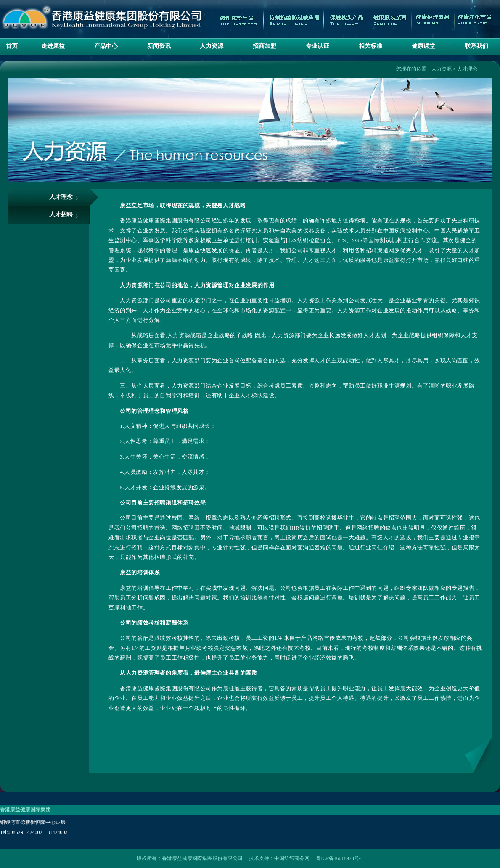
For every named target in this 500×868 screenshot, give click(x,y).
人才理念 (467, 69)
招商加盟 (265, 46)
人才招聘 (61, 215)
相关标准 (370, 46)
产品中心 (106, 46)
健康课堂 (423, 46)
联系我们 (476, 46)
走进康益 (53, 46)
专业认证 (317, 46)
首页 (12, 46)
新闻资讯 (159, 46)
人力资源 (212, 46)
